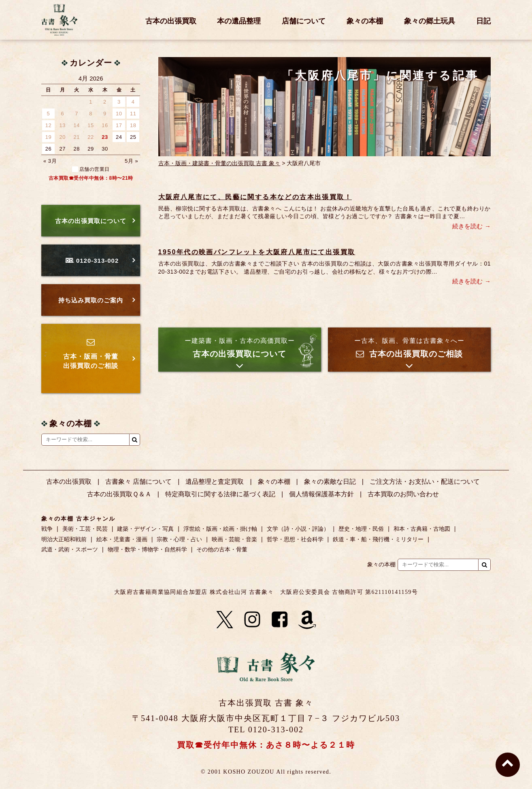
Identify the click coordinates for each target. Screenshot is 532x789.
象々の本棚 (365, 21)
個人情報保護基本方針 (321, 494)
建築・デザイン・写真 (145, 529)
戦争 (47, 529)
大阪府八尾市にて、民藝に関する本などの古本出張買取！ (255, 197)
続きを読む (467, 226)
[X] (225, 620)
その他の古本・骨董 (222, 549)
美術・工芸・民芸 (85, 529)
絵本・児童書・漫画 (122, 539)
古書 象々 (60, 20)
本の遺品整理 (239, 21)
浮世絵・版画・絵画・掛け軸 (220, 529)
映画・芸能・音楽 (234, 539)
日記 (483, 21)
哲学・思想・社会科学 (295, 539)
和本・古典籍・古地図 (422, 529)
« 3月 (50, 161)
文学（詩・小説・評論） (298, 529)
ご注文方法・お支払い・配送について (425, 482)
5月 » (131, 161)
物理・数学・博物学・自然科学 (147, 549)
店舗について (304, 21)
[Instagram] (252, 620)
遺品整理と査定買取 (215, 482)
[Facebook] (280, 620)
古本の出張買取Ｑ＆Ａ (119, 494)
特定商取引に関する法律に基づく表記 (220, 494)
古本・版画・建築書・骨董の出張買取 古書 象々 (219, 163)
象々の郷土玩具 (430, 21)
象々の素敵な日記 (330, 482)
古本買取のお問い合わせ (403, 494)
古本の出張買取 (171, 21)
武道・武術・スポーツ (70, 549)
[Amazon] (307, 620)
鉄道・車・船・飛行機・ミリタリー (378, 539)
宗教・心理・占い (179, 539)
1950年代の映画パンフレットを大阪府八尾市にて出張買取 (257, 252)
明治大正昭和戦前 (64, 539)
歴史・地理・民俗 (361, 529)
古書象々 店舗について (138, 482)
